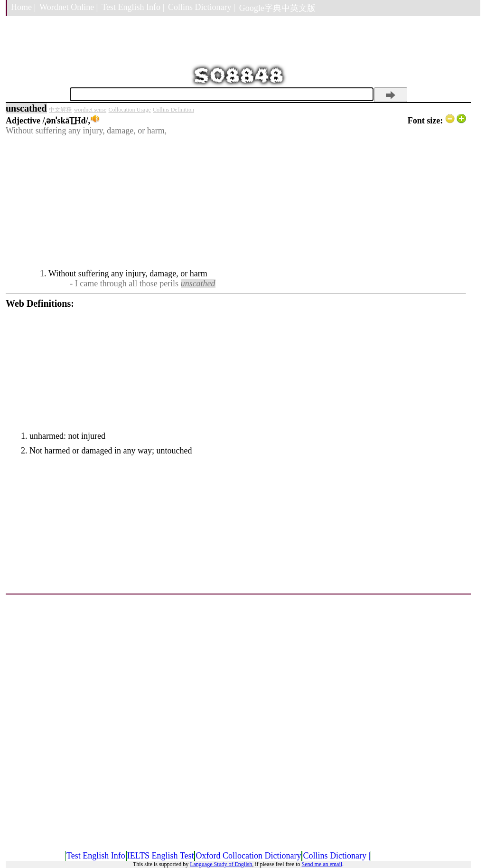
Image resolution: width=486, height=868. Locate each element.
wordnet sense (90, 110)
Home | (23, 7)
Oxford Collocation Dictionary (248, 856)
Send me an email (322, 864)
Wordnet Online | (69, 7)
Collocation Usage (130, 110)
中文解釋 (60, 110)
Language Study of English (221, 864)
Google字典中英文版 (277, 8)
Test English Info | (133, 7)
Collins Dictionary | (202, 7)
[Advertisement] (236, 202)
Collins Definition (173, 110)
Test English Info (96, 856)
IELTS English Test (161, 856)
